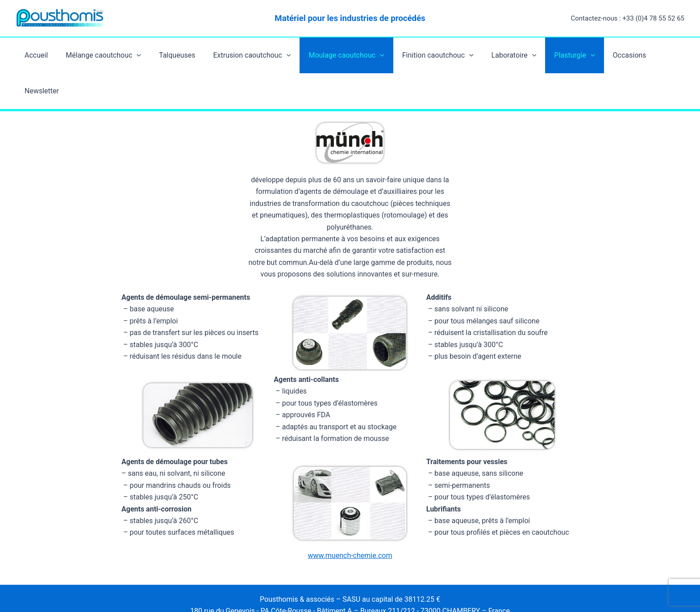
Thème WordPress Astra (389, 589)
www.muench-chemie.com (350, 484)
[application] (138, 55)
